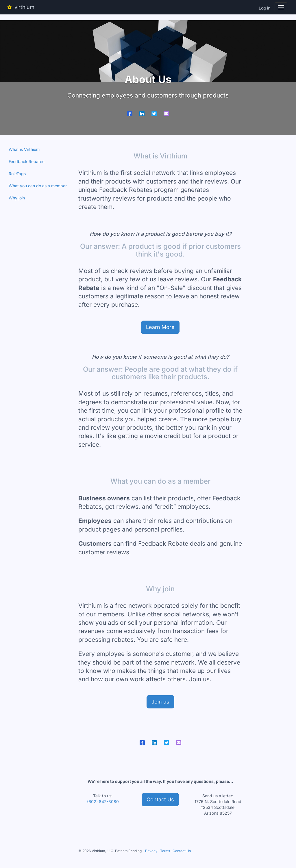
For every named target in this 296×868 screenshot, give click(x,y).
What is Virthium (24, 149)
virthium (19, 7)
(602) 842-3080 (103, 801)
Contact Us (160, 799)
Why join (17, 198)
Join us (160, 702)
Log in (264, 8)
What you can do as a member (38, 186)
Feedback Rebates (26, 161)
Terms (165, 851)
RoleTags (17, 174)
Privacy (151, 851)
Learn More (160, 327)
